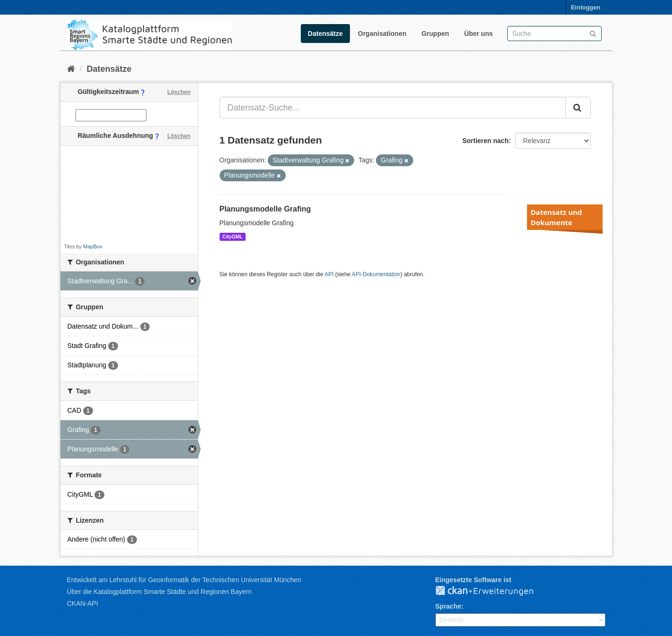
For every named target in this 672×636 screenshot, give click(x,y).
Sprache (448, 606)
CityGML (233, 237)
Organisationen (382, 34)
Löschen (179, 92)
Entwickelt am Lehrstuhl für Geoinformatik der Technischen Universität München (184, 580)
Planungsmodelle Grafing (265, 209)
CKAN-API (83, 603)
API (329, 274)
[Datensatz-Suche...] (393, 108)
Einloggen (586, 7)
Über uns (479, 34)
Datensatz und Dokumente (557, 217)
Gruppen (435, 34)
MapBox (93, 246)
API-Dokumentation (376, 274)
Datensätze (325, 34)
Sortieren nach (485, 141)
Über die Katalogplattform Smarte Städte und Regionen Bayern (159, 592)
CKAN (492, 591)
